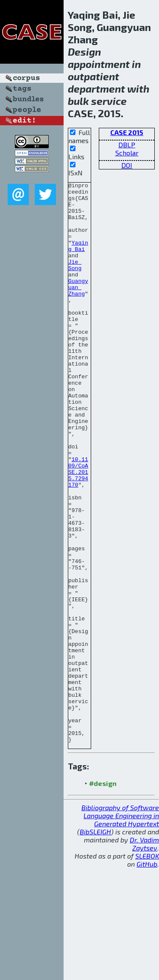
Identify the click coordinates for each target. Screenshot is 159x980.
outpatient (93, 76)
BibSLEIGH (95, 944)
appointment (99, 64)
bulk (78, 101)
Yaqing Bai (78, 259)
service (109, 101)
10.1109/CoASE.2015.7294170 (78, 530)
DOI (127, 165)
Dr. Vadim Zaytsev (144, 956)
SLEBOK (147, 968)
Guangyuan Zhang (78, 309)
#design (103, 895)
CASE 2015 (127, 132)
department (96, 89)
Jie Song (75, 282)
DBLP (127, 145)
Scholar (127, 153)
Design (84, 52)
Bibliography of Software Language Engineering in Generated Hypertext (120, 928)
